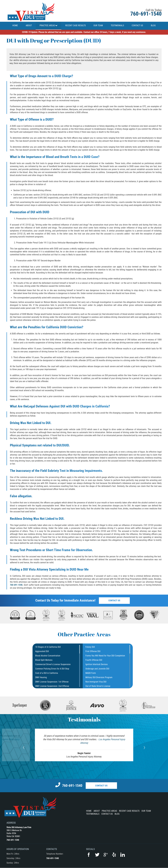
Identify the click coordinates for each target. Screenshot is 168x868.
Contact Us (115, 601)
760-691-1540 (146, 14)
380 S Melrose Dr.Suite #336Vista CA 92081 (14, 833)
